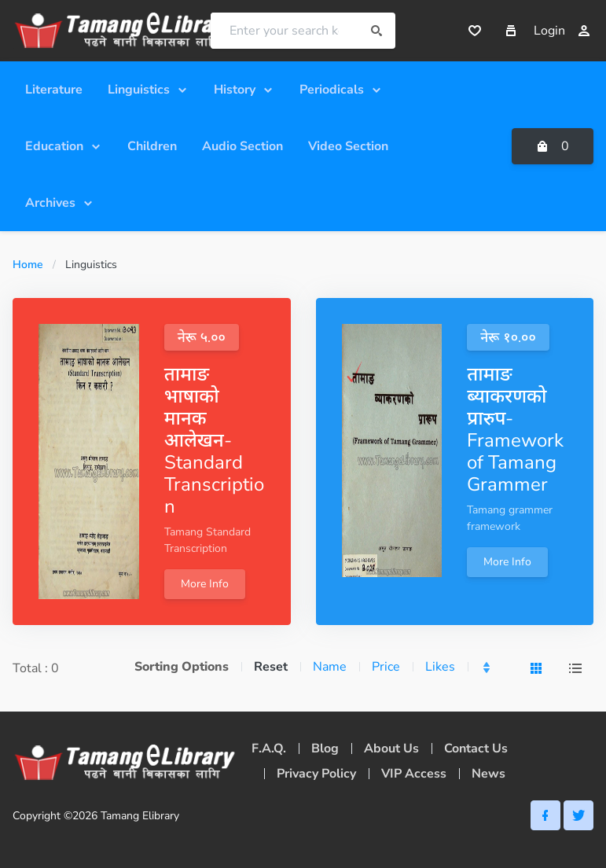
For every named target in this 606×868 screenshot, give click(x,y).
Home (28, 265)
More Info (205, 584)
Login (562, 31)
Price (386, 667)
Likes (440, 667)
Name (330, 667)
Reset (271, 667)
